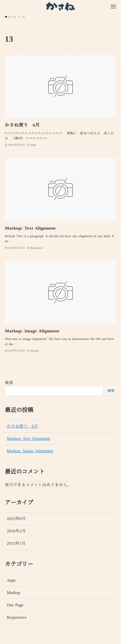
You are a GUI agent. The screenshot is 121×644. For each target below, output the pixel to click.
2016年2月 (16, 531)
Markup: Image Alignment (30, 451)
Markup (14, 593)
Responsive (17, 617)
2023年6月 (16, 519)
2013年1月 (16, 543)
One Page (15, 605)
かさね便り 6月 (22, 426)
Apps (11, 580)
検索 (9, 383)
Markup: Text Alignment (28, 439)
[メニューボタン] (113, 7)
